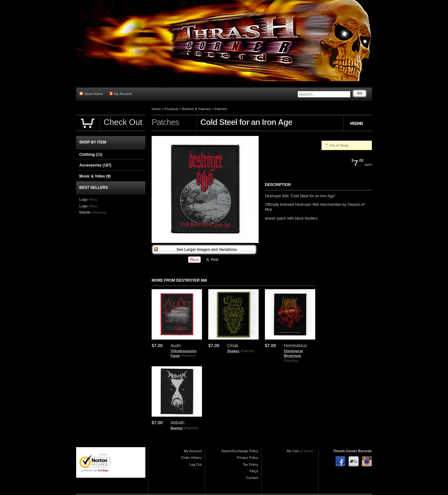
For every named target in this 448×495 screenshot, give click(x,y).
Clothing (91, 155)
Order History (191, 458)
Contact (252, 478)
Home (156, 109)
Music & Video (95, 176)
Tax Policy (250, 464)
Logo (84, 200)
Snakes (233, 351)
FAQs (254, 471)
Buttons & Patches (196, 109)
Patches (221, 109)
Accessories (95, 165)
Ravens (177, 428)
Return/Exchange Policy (240, 451)
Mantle (85, 212)
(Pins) (93, 200)
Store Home (91, 94)
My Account (121, 94)
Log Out (196, 464)
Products (172, 109)
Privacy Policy (248, 458)
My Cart (293, 451)
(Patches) (188, 356)
